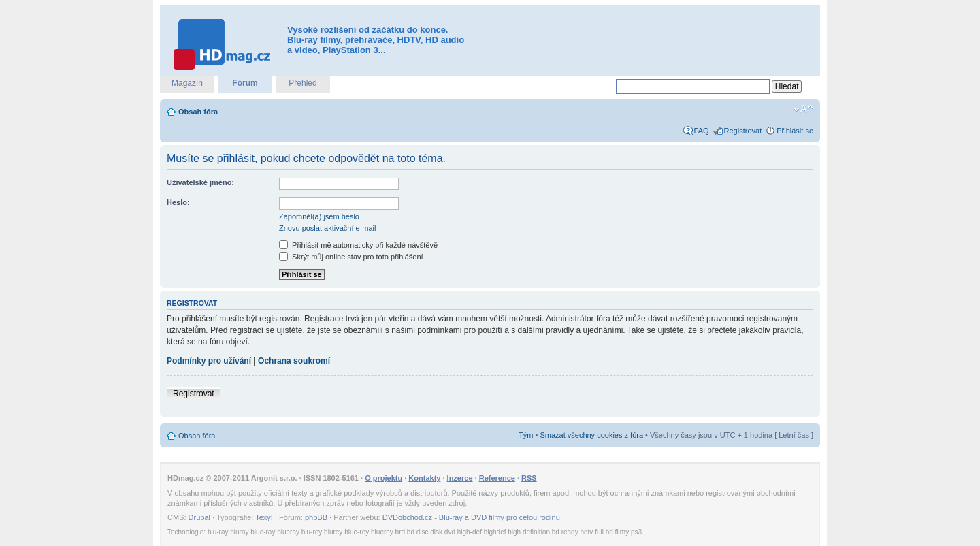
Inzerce (460, 478)
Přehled (303, 83)
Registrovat (743, 131)
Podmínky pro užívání (209, 361)
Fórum (245, 83)
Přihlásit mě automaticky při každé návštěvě (358, 245)
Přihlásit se (795, 131)
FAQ (702, 131)
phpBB (316, 517)
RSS (529, 478)
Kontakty (424, 478)
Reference (497, 478)
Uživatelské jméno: (200, 182)
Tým (526, 435)
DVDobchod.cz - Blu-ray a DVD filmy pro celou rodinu (471, 517)
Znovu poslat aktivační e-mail (327, 228)
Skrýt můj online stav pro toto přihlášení (351, 257)
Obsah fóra (198, 112)
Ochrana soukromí (294, 361)
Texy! (264, 517)
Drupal (199, 517)
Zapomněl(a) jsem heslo (319, 216)
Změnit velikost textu (803, 109)
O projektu (383, 478)
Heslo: (178, 202)
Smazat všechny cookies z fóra (591, 435)
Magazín (187, 83)
